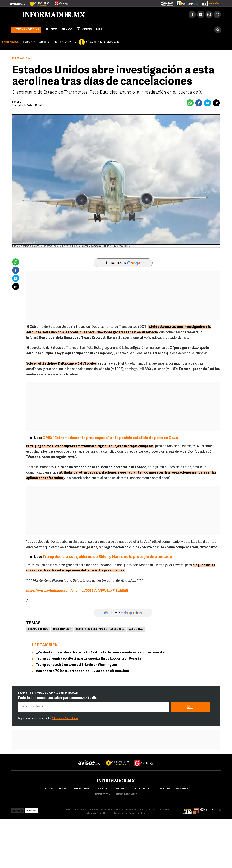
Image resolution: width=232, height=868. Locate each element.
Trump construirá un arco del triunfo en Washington (76, 665)
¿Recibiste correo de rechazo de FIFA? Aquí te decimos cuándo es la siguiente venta (100, 653)
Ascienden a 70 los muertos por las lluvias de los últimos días (82, 671)
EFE (19, 102)
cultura (165, 789)
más (102, 30)
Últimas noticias (26, 30)
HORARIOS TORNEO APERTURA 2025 (46, 42)
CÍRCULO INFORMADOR (103, 42)
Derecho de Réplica (114, 814)
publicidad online (126, 794)
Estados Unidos (38, 629)
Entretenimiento (144, 789)
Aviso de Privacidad (95, 814)
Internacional (22, 59)
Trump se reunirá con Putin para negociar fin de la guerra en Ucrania (89, 659)
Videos (84, 29)
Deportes (102, 789)
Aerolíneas (136, 629)
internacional (82, 789)
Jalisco (51, 30)
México (67, 30)
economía (182, 789)
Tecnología (121, 789)
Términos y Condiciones (65, 719)
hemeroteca (103, 794)
